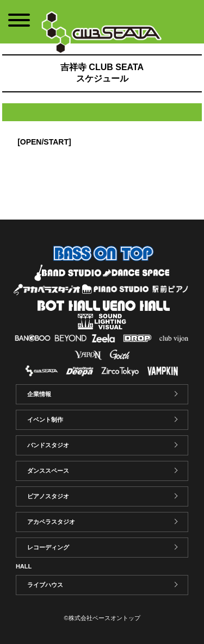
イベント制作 (45, 420)
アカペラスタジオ (51, 522)
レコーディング (48, 547)
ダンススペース (48, 471)
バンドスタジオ (48, 445)
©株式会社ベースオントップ (102, 618)
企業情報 (39, 394)
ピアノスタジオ (48, 496)
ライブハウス (45, 585)
